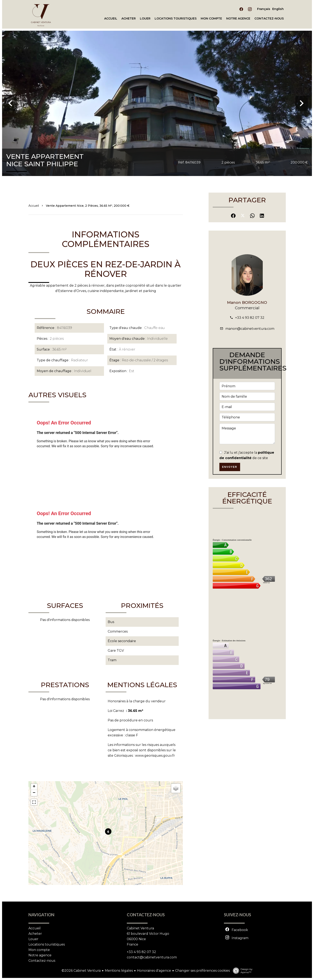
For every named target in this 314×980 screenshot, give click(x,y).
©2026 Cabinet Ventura (81, 971)
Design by (242, 971)
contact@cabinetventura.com (152, 957)
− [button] (34, 793)
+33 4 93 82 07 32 (250, 318)
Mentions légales (119, 971)
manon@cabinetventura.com (250, 329)
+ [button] (34, 787)
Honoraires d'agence (154, 971)
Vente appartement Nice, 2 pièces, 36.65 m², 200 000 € (88, 206)
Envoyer (230, 467)
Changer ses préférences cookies (202, 971)
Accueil (34, 206)
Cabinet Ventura (140, 928)
